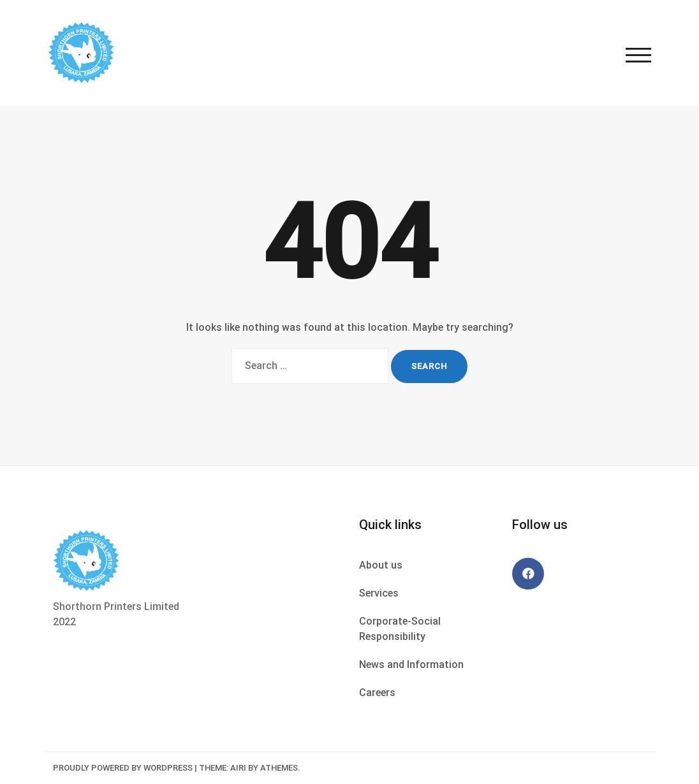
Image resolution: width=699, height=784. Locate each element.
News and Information (411, 664)
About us (381, 565)
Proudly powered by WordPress (123, 768)
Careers (377, 693)
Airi (238, 768)
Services (379, 593)
